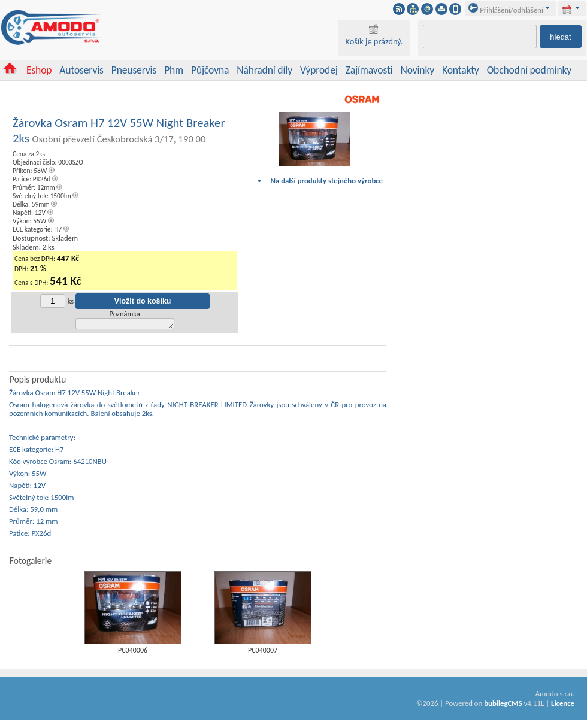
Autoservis (81, 70)
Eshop (39, 70)
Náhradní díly (264, 70)
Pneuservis (134, 70)
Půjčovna (210, 70)
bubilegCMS (503, 705)
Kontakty (461, 70)
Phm (174, 70)
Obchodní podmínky (529, 70)
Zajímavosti (369, 70)
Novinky (418, 70)
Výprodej (319, 70)
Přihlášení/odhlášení (506, 10)
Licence (563, 705)
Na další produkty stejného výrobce (327, 181)
